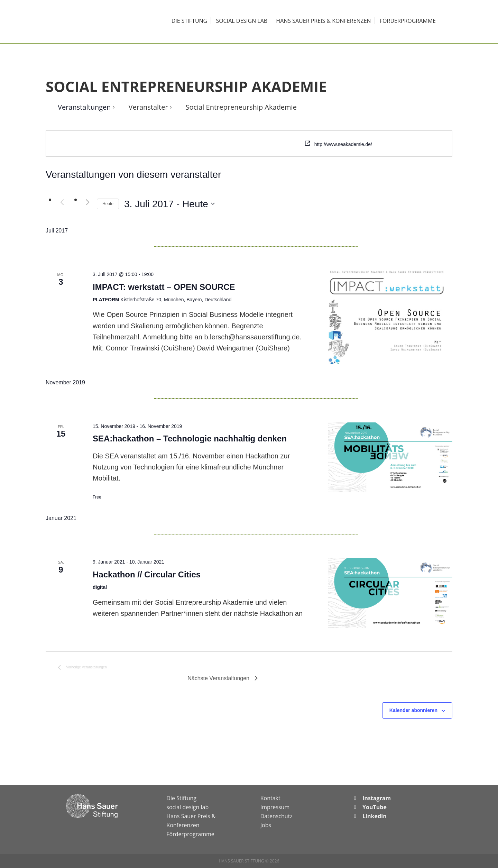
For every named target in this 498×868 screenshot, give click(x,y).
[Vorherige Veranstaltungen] (62, 202)
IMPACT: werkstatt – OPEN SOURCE (164, 287)
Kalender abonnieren (413, 710)
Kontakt (270, 798)
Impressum (275, 807)
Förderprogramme (190, 834)
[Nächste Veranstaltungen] (87, 202)
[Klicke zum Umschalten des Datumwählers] (169, 204)
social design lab (187, 807)
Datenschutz (276, 816)
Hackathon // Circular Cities (147, 574)
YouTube (375, 807)
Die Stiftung (181, 798)
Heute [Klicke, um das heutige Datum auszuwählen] (108, 204)
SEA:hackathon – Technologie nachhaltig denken (190, 438)
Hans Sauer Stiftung (93, 22)
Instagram (377, 798)
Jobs (266, 825)
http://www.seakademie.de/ (343, 144)
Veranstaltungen (84, 107)
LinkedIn (375, 816)
